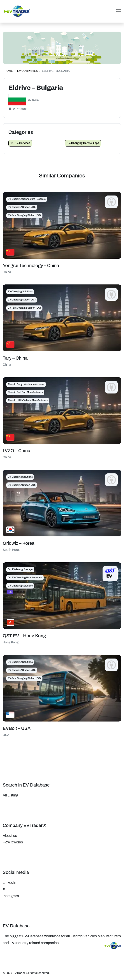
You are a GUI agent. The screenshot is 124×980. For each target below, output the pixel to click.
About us (10, 836)
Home (9, 71)
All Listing (10, 795)
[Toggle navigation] (119, 11)
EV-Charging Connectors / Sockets (27, 199)
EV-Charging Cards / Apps (83, 143)
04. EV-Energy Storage (20, 569)
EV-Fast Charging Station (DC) (24, 215)
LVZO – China (16, 451)
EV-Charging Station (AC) (22, 207)
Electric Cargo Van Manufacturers (26, 384)
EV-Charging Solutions (20, 292)
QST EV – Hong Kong (24, 636)
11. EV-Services (20, 143)
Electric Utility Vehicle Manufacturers (28, 400)
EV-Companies (27, 71)
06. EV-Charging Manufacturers (25, 578)
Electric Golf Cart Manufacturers (25, 392)
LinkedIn (9, 883)
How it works (13, 842)
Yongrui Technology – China (31, 265)
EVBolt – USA (17, 728)
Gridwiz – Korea (19, 543)
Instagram (11, 896)
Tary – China (15, 358)
